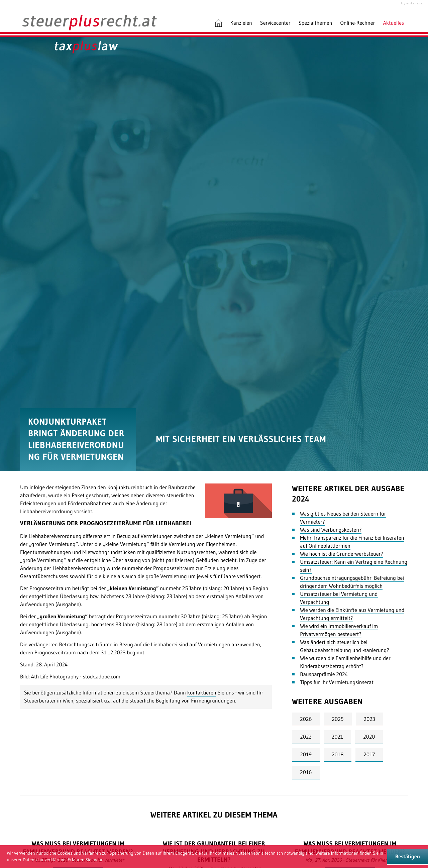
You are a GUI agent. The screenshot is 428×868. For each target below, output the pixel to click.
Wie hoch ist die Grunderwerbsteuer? (342, 554)
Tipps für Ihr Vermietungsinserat (337, 682)
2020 (369, 737)
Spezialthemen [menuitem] (315, 23)
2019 (306, 755)
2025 (338, 719)
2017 (369, 755)
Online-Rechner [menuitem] (357, 23)
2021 (337, 737)
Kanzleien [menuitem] (241, 23)
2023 (369, 719)
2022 (306, 737)
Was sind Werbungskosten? (331, 530)
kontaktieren (202, 693)
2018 (338, 755)
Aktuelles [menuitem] (394, 23)
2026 (306, 719)
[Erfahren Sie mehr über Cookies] (85, 860)
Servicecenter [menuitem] (275, 23)
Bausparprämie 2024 (324, 674)
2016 (306, 772)
